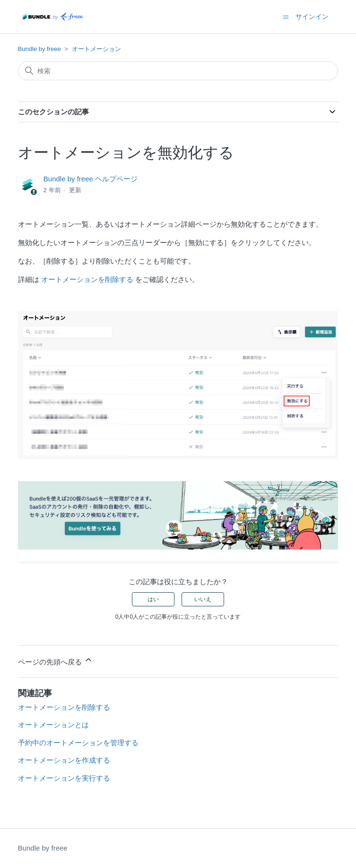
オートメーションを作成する (64, 760)
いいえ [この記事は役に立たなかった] (203, 599)
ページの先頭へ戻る (56, 660)
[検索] (178, 71)
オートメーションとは (53, 725)
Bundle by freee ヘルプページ (91, 179)
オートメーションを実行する (64, 778)
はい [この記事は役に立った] (153, 599)
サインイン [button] (312, 17)
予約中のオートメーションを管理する (78, 743)
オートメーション (96, 49)
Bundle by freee (39, 49)
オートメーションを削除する (87, 279)
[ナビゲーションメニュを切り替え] (286, 16)
